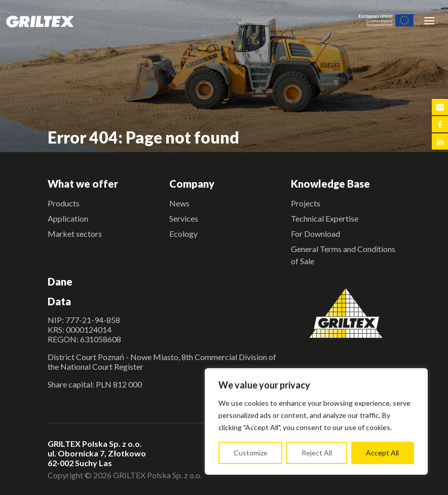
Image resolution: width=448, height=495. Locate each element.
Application (68, 218)
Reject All (317, 453)
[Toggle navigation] (429, 20)
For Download (315, 234)
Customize (251, 453)
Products (64, 203)
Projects (306, 203)
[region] (316, 421)
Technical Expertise (325, 218)
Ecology (183, 234)
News (179, 203)
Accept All (382, 453)
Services (184, 218)
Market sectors (75, 234)
